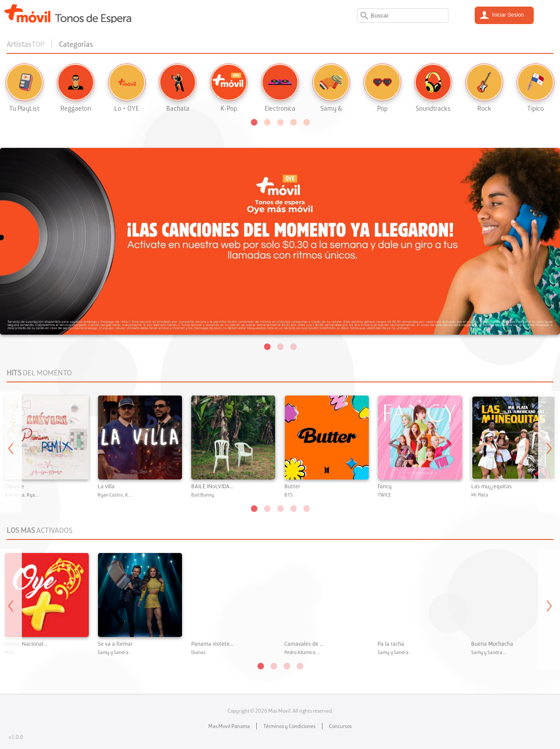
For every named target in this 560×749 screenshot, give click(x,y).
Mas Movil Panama (229, 726)
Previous (11, 452)
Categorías (76, 44)
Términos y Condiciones (289, 726)
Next (549, 452)
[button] (254, 122)
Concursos (340, 726)
